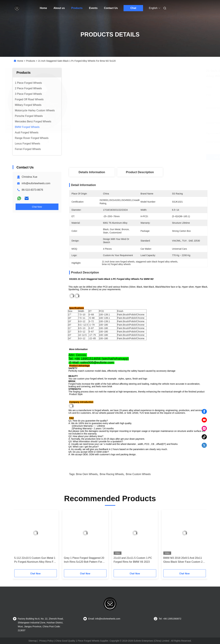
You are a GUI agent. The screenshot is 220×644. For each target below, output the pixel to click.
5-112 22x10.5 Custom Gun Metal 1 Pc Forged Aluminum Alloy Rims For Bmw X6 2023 (35, 560)
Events (93, 8)
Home (43, 8)
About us (59, 8)
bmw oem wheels (87, 474)
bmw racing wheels (112, 474)
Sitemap (33, 641)
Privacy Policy (46, 641)
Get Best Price (156, 157)
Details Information (92, 172)
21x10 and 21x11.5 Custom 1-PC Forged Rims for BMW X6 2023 (133, 560)
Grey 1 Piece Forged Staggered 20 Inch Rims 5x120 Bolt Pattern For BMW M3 (84, 560)
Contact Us (111, 8)
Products (77, 8)
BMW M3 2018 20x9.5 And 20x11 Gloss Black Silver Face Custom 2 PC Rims (183, 560)
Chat (133, 8)
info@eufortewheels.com (36, 183)
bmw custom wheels (138, 474)
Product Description (140, 172)
